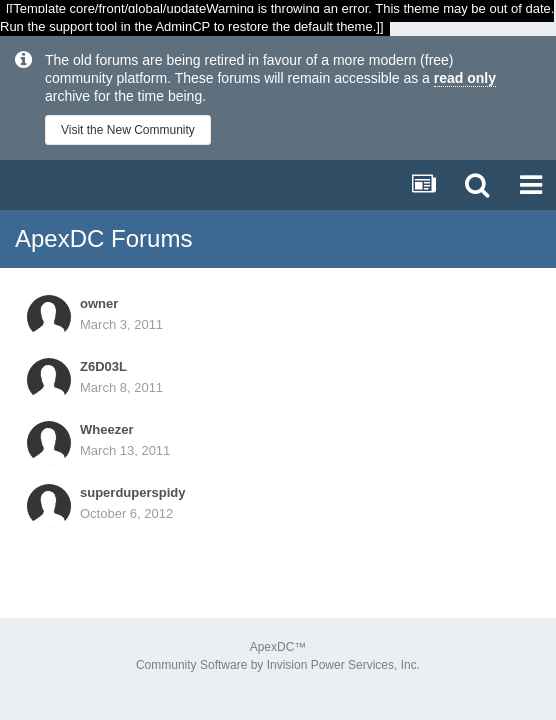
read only (465, 78)
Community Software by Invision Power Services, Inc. (278, 665)
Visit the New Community (128, 130)
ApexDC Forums (103, 238)
